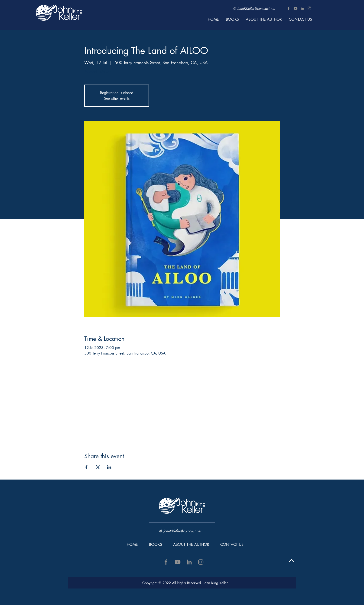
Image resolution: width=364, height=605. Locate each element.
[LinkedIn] (302, 8)
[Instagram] (309, 8)
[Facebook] (289, 8)
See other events (117, 98)
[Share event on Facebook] (86, 467)
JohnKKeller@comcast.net (256, 8)
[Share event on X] (98, 467)
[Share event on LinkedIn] (109, 467)
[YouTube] (296, 8)
